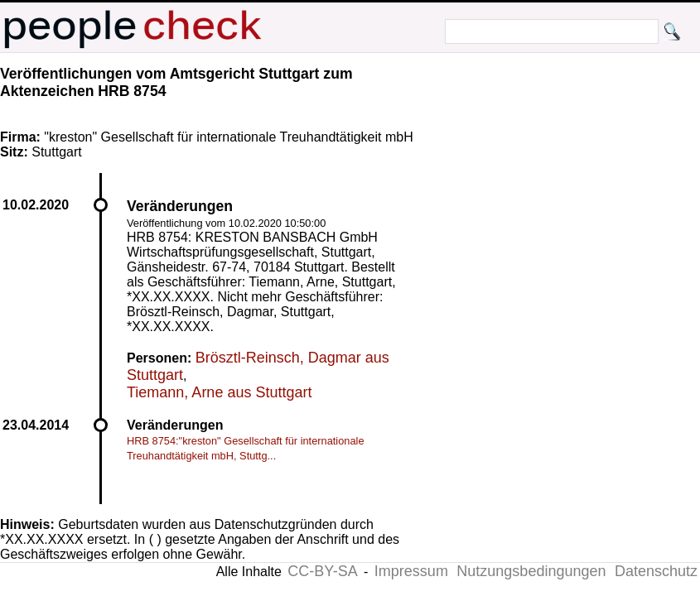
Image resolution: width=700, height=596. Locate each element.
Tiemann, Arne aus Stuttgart (219, 392)
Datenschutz (656, 571)
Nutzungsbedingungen (531, 571)
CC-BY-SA (322, 571)
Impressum (411, 571)
